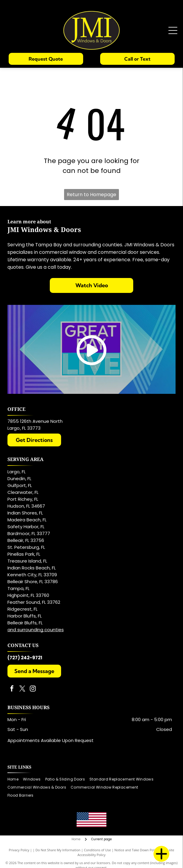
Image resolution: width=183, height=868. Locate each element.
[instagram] (33, 689)
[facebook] (12, 689)
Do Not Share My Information (58, 850)
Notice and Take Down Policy (137, 850)
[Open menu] (173, 30)
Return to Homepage (91, 195)
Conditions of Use (98, 850)
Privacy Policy (19, 850)
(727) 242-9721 (25, 658)
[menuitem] (15, 779)
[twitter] (22, 689)
